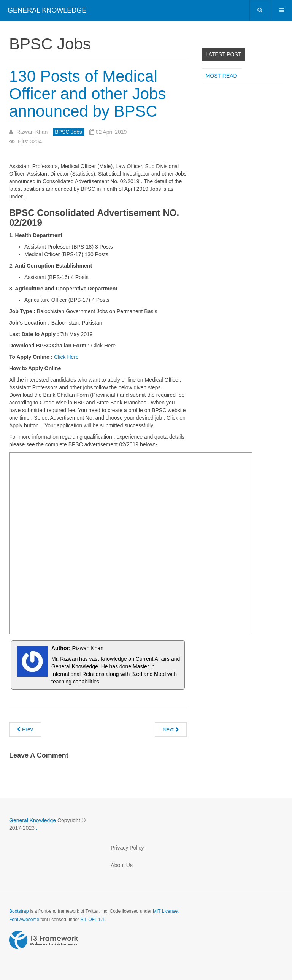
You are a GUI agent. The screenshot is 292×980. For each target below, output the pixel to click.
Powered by (44, 940)
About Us (122, 865)
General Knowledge (33, 820)
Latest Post (224, 54)
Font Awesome (24, 920)
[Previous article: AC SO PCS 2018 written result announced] (25, 729)
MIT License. (166, 911)
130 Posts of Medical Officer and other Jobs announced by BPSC (87, 94)
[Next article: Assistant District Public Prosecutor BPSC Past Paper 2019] (171, 729)
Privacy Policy (127, 848)
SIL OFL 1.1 (92, 920)
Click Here (66, 357)
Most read (221, 76)
